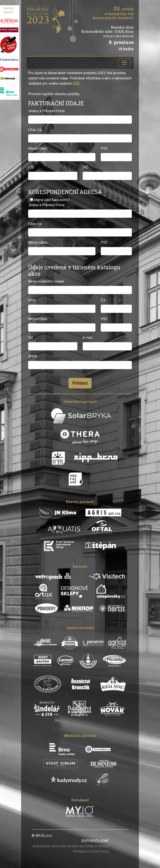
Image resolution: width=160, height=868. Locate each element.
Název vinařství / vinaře (46, 281)
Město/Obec (38, 148)
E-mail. (88, 338)
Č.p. (103, 300)
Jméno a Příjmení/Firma (46, 111)
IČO (31, 167)
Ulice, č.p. (35, 130)
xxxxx (58, 836)
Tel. (31, 338)
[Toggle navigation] (124, 63)
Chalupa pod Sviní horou (91, 851)
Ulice (32, 300)
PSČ (104, 148)
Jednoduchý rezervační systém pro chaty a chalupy (70, 846)
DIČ (85, 167)
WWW (33, 356)
